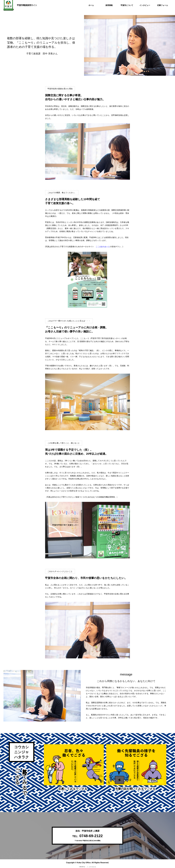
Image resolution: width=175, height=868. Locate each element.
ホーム (91, 5)
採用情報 (109, 5)
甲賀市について (127, 5)
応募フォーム (163, 5)
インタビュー (145, 5)
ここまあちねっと (103, 247)
